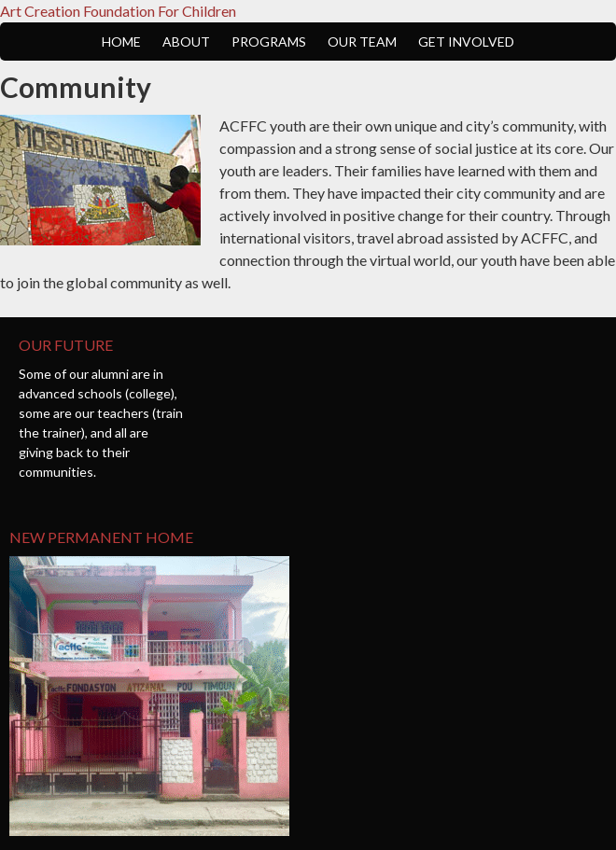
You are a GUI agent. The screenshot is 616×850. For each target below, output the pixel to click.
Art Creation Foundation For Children (118, 11)
